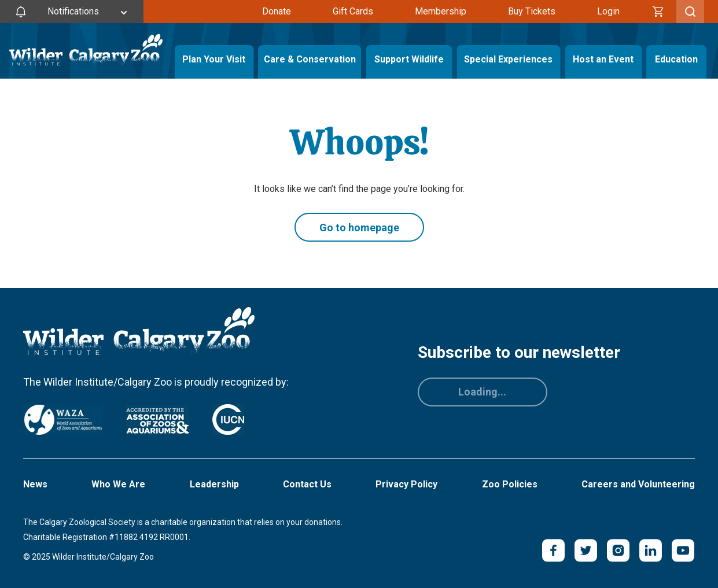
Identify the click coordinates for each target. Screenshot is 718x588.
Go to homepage (359, 228)
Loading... (482, 392)
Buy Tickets (532, 11)
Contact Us (307, 484)
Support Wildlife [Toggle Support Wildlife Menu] (409, 59)
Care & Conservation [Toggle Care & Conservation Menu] (310, 59)
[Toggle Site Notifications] (72, 12)
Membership (441, 11)
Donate (277, 11)
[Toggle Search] (690, 12)
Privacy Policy (406, 484)
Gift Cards (353, 11)
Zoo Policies (510, 484)
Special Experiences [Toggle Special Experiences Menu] (508, 59)
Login (608, 11)
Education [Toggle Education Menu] (676, 59)
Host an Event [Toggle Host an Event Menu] (603, 59)
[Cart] (658, 12)
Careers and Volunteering (638, 484)
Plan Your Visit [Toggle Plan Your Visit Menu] (214, 59)
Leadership (214, 484)
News (35, 484)
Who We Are (118, 484)
